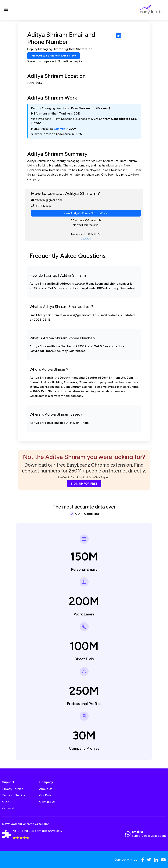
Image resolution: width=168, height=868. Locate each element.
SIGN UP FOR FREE (84, 484)
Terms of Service (14, 795)
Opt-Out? (86, 239)
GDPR (6, 802)
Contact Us (47, 802)
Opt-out (8, 808)
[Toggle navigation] (6, 10)
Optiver (59, 129)
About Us (46, 789)
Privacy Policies (13, 789)
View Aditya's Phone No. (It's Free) (54, 56)
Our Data (45, 795)
